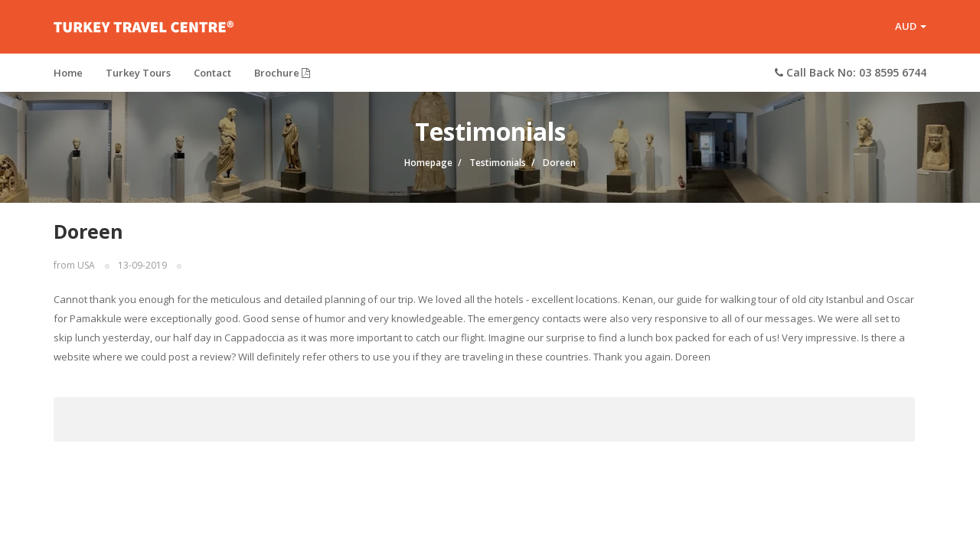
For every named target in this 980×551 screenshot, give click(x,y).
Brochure (282, 73)
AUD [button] (911, 26)
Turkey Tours (138, 73)
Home (68, 73)
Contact (212, 73)
